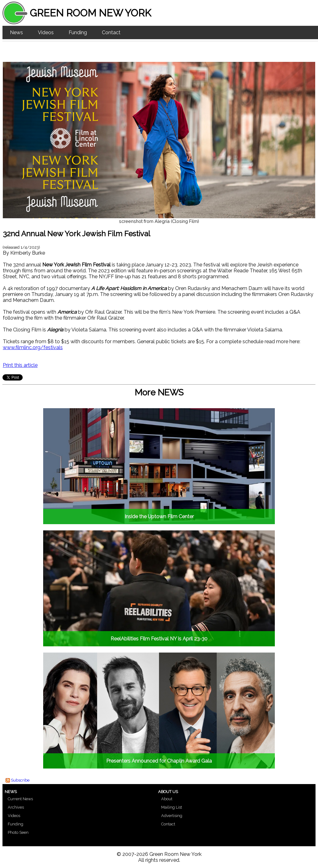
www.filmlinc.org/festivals (33, 347)
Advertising (172, 816)
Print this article (20, 365)
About (167, 799)
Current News (20, 799)
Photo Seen (18, 832)
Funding (78, 32)
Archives (16, 807)
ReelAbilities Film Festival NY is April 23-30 (159, 639)
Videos (46, 32)
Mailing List (172, 807)
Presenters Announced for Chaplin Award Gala (159, 761)
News (16, 32)
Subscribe (20, 780)
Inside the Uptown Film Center (159, 517)
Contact (111, 32)
